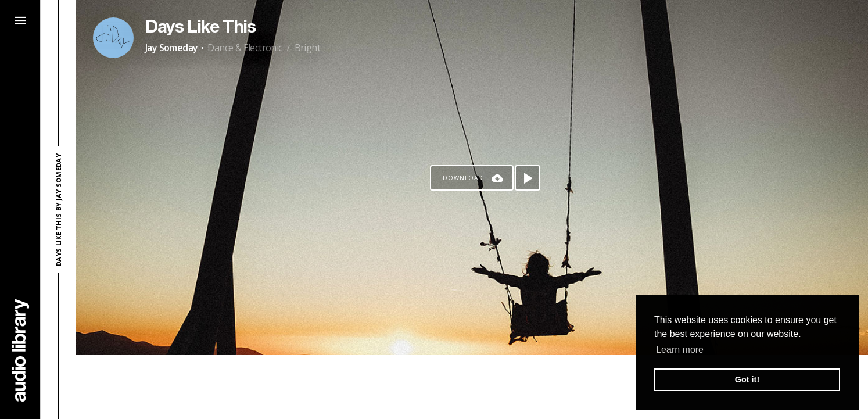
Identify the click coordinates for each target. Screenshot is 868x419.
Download (463, 178)
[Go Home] (20, 350)
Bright (307, 48)
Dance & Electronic (245, 48)
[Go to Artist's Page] (113, 38)
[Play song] (528, 178)
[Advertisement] (472, 387)
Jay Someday (171, 48)
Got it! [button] (747, 379)
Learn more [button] (680, 350)
